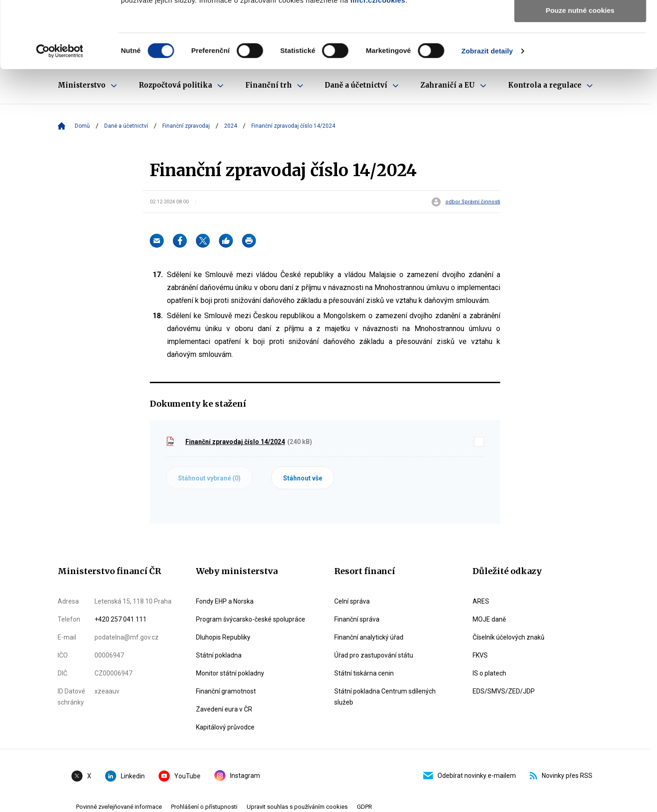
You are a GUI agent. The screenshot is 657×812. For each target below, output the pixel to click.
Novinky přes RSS (561, 776)
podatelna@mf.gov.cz (127, 637)
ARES (481, 601)
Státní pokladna (219, 655)
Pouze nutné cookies (580, 77)
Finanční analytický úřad (369, 637)
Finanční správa (357, 619)
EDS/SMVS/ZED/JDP (504, 691)
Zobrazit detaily (487, 117)
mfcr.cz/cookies (378, 67)
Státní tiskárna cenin (364, 673)
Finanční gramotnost (226, 691)
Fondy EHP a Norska (225, 601)
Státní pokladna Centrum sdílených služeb (385, 697)
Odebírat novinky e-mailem (470, 776)
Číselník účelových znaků (509, 637)
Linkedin (125, 776)
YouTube (180, 776)
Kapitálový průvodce (225, 727)
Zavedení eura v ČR (224, 709)
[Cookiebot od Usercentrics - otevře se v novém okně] (60, 118)
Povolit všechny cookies (580, 23)
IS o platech (489, 673)
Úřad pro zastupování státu (374, 655)
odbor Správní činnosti (473, 202)
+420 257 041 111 (121, 619)
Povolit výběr (580, 50)
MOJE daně (489, 619)
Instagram (237, 776)
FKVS (480, 655)
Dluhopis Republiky (223, 637)
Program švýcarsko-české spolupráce (251, 619)
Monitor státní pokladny (230, 673)
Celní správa (352, 601)
